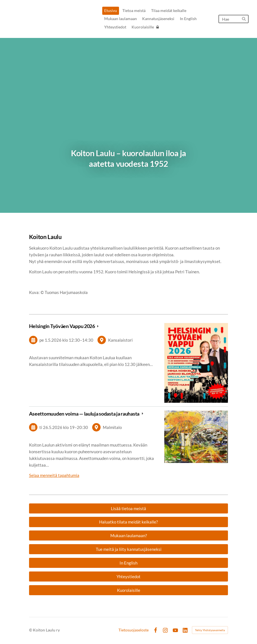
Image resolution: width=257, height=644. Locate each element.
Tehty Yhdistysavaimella (210, 630)
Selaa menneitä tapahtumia (54, 475)
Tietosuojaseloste (134, 630)
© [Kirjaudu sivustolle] (31, 630)
